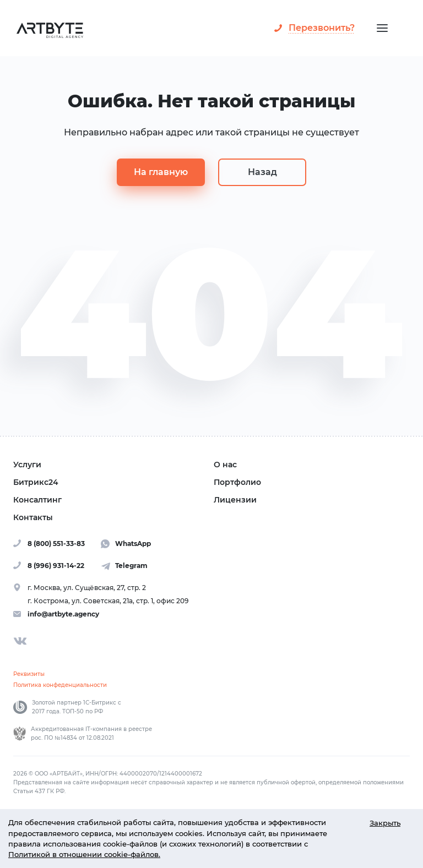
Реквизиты (29, 674)
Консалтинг (37, 500)
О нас (225, 465)
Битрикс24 (36, 482)
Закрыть (385, 823)
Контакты (33, 517)
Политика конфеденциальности (60, 685)
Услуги (27, 465)
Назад (262, 172)
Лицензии (235, 500)
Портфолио (237, 482)
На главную (161, 172)
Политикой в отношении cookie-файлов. (84, 855)
